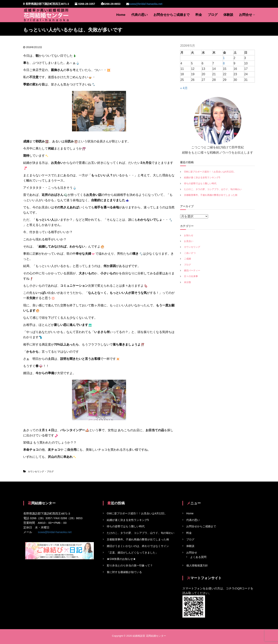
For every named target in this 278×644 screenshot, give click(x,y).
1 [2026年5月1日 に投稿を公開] (224, 58)
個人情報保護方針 (197, 565)
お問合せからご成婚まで (172, 15)
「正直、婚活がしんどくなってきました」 (132, 553)
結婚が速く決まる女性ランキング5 (202, 177)
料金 (199, 15)
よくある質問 (198, 557)
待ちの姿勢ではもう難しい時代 (200, 183)
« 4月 (184, 88)
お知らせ (189, 235)
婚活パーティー (192, 270)
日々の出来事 (191, 276)
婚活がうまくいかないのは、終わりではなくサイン (138, 546)
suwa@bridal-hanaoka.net (146, 4)
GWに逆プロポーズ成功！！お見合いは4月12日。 (210, 172)
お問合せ (246, 15)
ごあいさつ (190, 253)
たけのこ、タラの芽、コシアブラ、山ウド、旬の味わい (213, 189)
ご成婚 (187, 259)
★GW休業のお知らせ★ (121, 559)
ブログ (213, 15)
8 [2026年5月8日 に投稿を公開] (224, 63)
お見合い (189, 241)
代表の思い (139, 15)
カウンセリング (36, 472)
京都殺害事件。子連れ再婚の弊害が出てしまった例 (211, 195)
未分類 (187, 282)
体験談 (228, 15)
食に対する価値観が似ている (124, 572)
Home (121, 15)
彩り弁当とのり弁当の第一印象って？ (130, 565)
